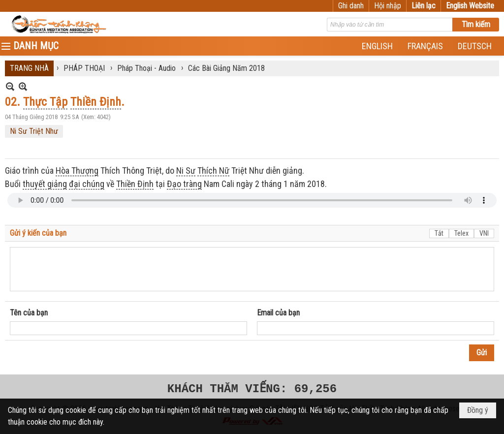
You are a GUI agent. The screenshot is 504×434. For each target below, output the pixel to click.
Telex (461, 233)
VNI (484, 233)
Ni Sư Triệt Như (34, 131)
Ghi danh (351, 6)
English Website (470, 6)
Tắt (439, 233)
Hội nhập (388, 6)
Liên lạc (424, 6)
